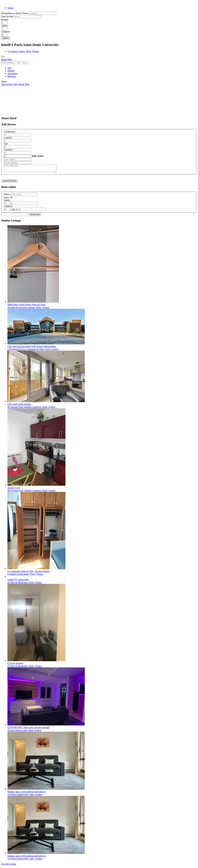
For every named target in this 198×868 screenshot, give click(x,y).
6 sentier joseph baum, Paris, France (25, 575)
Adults (5, 26)
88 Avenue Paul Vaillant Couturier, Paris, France (31, 492)
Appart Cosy (14, 489)
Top (9, 68)
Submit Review (9, 182)
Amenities (13, 73)
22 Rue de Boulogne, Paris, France (25, 584)
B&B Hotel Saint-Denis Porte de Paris (26, 306)
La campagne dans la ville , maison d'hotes (29, 573)
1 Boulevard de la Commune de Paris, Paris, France (33, 350)
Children (6, 32)
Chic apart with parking (19, 405)
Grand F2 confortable (18, 581)
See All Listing (9, 865)
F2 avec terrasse (15, 665)
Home (10, 8)
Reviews (12, 76)
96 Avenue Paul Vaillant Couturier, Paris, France (31, 408)
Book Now (7, 59)
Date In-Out (8, 16)
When (7, 196)
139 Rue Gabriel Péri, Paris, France (25, 796)
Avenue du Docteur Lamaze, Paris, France (28, 309)
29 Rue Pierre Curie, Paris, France (24, 732)
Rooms (5, 20)
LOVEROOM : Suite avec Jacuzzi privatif (28, 729)
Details (11, 71)
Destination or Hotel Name (15, 13)
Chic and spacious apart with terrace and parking (32, 348)
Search (6, 38)
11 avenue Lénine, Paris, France (23, 51)
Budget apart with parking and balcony (27, 793)
